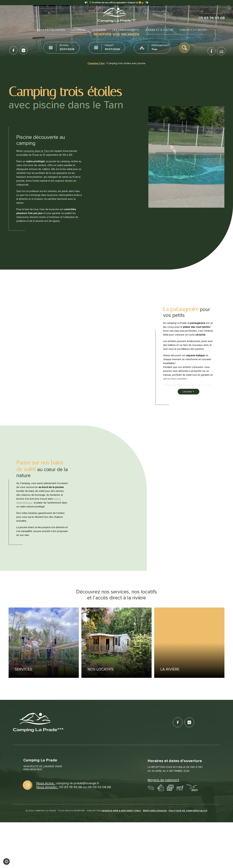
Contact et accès (193, 30)
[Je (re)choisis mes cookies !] (6, 862)
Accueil (27, 30)
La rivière (99, 30)
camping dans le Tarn (36, 151)
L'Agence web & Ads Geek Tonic (121, 810)
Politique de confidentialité (188, 810)
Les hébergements (126, 30)
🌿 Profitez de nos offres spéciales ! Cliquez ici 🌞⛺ (116, 3)
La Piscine (79, 30)
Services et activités (49, 30)
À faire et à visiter (159, 30)
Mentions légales (155, 810)
